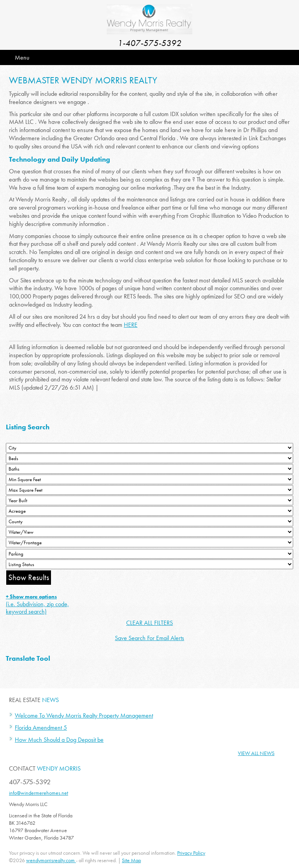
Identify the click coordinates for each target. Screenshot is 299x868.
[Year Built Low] (149, 500)
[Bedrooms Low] (149, 458)
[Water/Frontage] (149, 542)
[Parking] (149, 554)
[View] (149, 532)
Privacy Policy (191, 853)
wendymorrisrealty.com (51, 860)
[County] (149, 521)
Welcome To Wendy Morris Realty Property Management (84, 715)
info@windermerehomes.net (39, 793)
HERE (131, 325)
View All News (256, 753)
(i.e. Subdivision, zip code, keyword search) (37, 604)
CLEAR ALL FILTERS (149, 623)
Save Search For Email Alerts (149, 638)
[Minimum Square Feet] (149, 479)
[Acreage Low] (149, 511)
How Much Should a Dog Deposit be (59, 740)
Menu (22, 57)
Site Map (131, 860)
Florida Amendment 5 (41, 728)
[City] (149, 448)
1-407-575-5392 (149, 43)
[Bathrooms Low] (149, 469)
